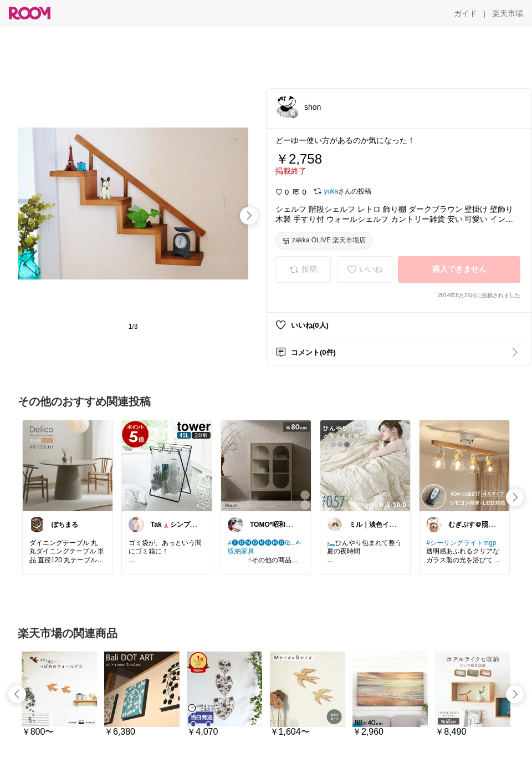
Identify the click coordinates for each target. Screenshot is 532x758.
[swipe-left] (17, 694)
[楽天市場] (508, 13)
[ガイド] (465, 13)
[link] (68, 465)
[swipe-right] (249, 216)
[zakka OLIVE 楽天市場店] (324, 241)
